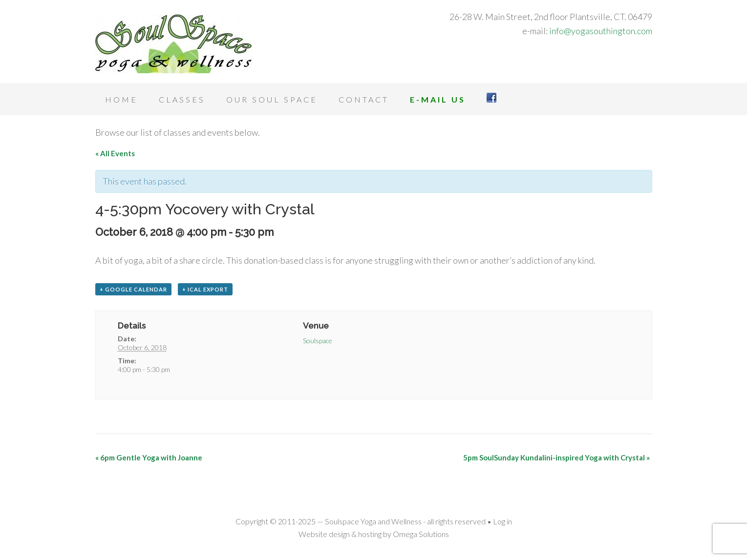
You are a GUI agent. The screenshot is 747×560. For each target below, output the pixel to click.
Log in (502, 521)
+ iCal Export (205, 289)
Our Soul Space (272, 99)
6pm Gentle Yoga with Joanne (149, 457)
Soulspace (318, 341)
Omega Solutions (421, 534)
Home (121, 99)
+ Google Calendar (133, 289)
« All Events (115, 153)
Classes (182, 99)
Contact (364, 99)
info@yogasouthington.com (601, 31)
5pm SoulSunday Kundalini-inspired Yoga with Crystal (556, 457)
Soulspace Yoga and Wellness (173, 44)
